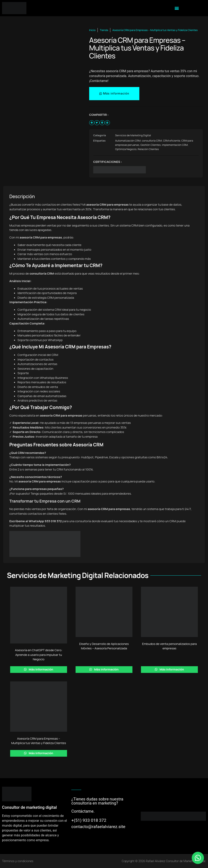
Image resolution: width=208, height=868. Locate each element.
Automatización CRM (128, 141)
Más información (41, 669)
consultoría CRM (152, 141)
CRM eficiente (172, 141)
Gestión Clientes (151, 145)
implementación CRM (175, 145)
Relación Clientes (148, 149)
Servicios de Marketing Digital (133, 135)
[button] (177, 8)
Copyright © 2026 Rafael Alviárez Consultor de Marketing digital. (164, 861)
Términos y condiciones (18, 861)
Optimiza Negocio (126, 149)
